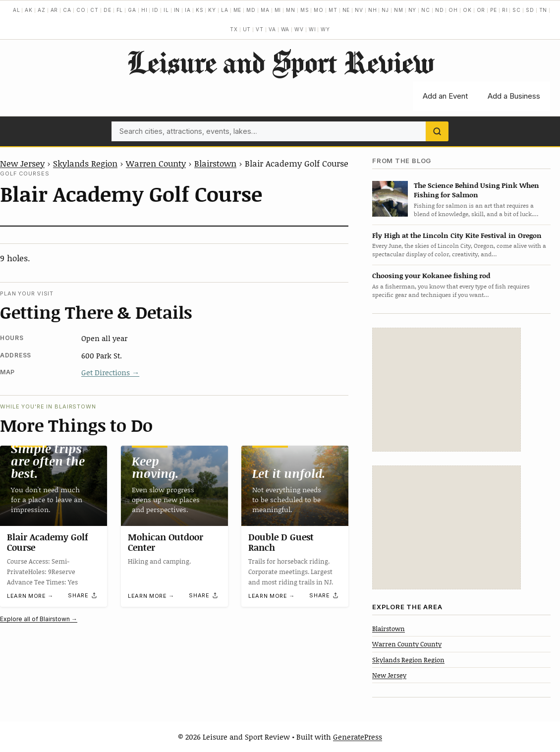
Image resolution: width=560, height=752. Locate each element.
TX (234, 29)
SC (517, 10)
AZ (42, 10)
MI (278, 10)
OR (481, 10)
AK (29, 10)
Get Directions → (110, 372)
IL (166, 10)
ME (238, 10)
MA (265, 10)
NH (373, 10)
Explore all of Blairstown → (39, 619)
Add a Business (514, 96)
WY (325, 29)
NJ (385, 10)
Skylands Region (85, 163)
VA (272, 29)
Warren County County (407, 644)
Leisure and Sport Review (280, 62)
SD (530, 10)
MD (251, 10)
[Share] (83, 595)
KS (200, 10)
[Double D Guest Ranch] (295, 486)
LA (225, 10)
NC (426, 10)
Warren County (156, 163)
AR (55, 10)
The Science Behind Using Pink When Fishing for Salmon (476, 190)
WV (299, 29)
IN (177, 10)
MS (305, 10)
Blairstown (215, 163)
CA (67, 10)
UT (247, 29)
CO (81, 10)
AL (17, 10)
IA (188, 10)
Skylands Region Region (408, 660)
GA (132, 10)
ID (155, 10)
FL (120, 10)
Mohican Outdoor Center (166, 542)
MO (319, 10)
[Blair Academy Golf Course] (54, 486)
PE (494, 10)
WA (285, 29)
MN (291, 10)
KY (212, 10)
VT (260, 29)
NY (413, 10)
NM (399, 10)
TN (543, 10)
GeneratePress (358, 737)
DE (108, 10)
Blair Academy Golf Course (48, 542)
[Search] (437, 131)
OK (467, 10)
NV (359, 10)
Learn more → (30, 596)
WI (312, 29)
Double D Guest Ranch (281, 542)
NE (346, 10)
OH (453, 10)
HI (144, 10)
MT (333, 10)
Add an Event (445, 96)
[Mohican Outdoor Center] (174, 486)
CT (94, 10)
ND (440, 10)
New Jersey (22, 163)
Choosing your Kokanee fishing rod (431, 275)
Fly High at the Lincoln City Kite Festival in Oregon (457, 235)
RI (505, 10)
